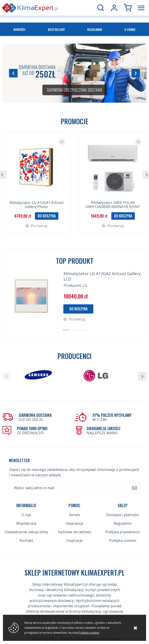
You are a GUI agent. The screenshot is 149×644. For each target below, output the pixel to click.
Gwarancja (74, 523)
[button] (13, 73)
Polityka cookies (123, 540)
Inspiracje (74, 540)
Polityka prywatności (123, 532)
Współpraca (26, 523)
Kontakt (26, 540)
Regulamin (95, 29)
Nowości (19, 29)
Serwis (74, 515)
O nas (26, 515)
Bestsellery (56, 29)
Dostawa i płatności (123, 515)
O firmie (130, 29)
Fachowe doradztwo (74, 532)
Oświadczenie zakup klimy (26, 532)
